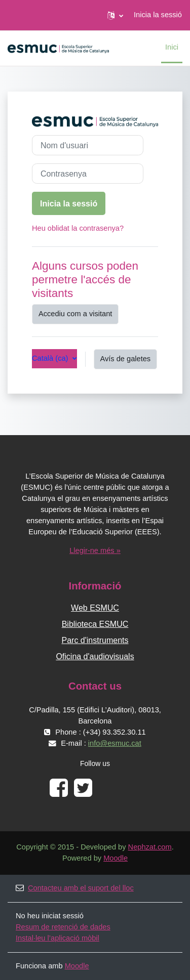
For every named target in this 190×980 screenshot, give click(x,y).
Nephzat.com (150, 847)
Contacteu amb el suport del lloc (75, 888)
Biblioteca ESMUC (95, 624)
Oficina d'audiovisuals (95, 656)
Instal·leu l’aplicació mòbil (58, 938)
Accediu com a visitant (75, 314)
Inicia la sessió (158, 15)
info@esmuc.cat (115, 743)
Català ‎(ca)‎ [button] (51, 358)
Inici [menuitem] (172, 47)
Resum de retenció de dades (63, 927)
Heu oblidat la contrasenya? (78, 228)
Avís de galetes (126, 359)
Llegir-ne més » (95, 550)
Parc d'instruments (95, 640)
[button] (115, 15)
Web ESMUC (95, 608)
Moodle (116, 858)
